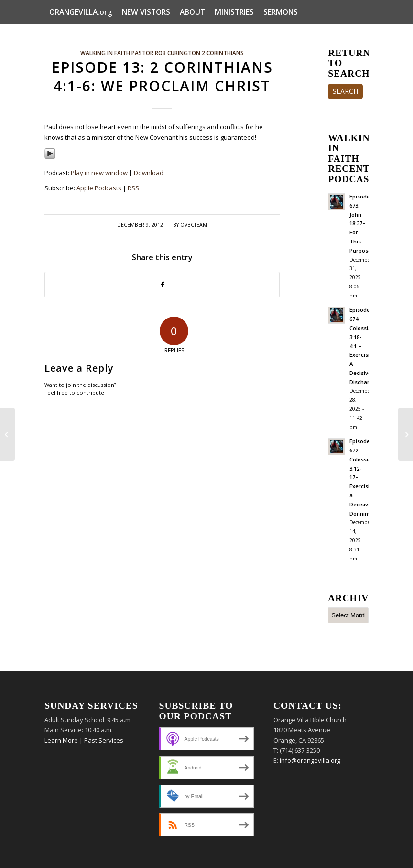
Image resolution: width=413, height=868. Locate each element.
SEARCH (345, 91)
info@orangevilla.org (310, 760)
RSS (133, 188)
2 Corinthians (223, 53)
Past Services (104, 740)
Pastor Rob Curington (166, 53)
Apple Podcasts (99, 188)
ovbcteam (194, 225)
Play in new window (99, 173)
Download (149, 173)
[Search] (363, 36)
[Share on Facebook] (162, 285)
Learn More (61, 740)
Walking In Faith (105, 53)
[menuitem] (81, 12)
